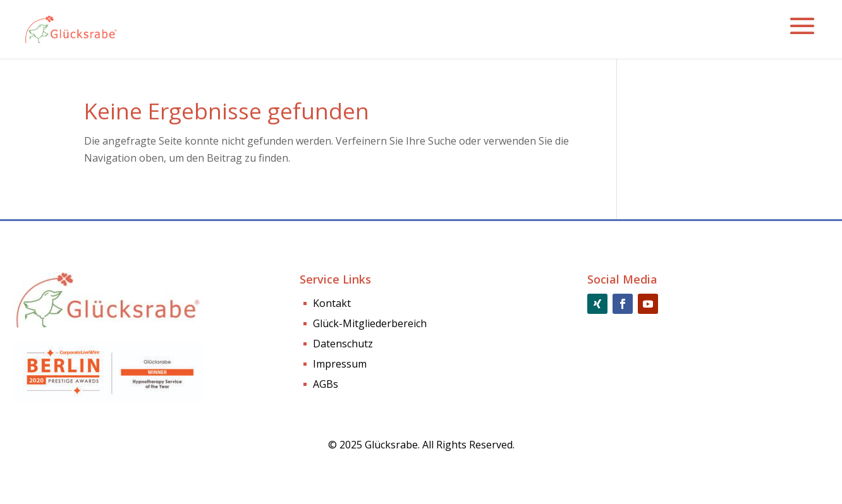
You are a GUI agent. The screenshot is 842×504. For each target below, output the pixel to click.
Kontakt (332, 304)
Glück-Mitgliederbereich (370, 325)
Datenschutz (343, 345)
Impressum (340, 365)
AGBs (326, 385)
